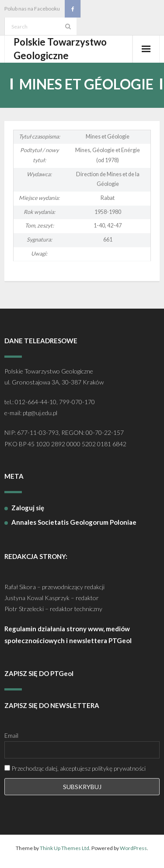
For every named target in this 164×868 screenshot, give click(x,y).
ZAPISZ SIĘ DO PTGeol (39, 673)
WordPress (133, 848)
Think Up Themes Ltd (65, 848)
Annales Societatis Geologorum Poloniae (74, 522)
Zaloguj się (28, 508)
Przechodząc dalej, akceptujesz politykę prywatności (75, 768)
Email (11, 735)
